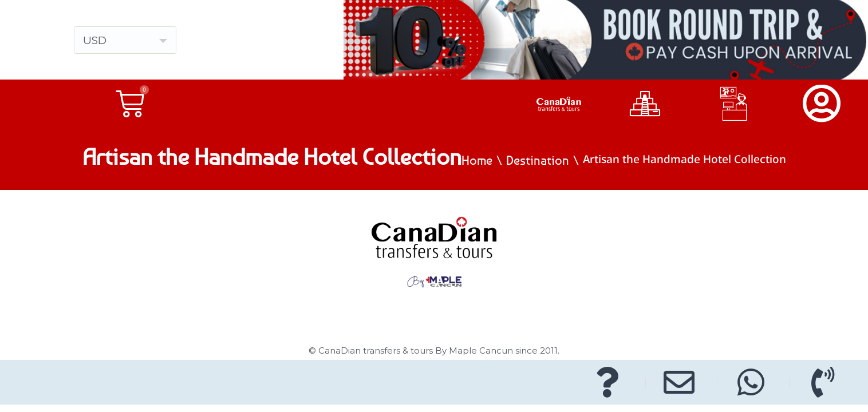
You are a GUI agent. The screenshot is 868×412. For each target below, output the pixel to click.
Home (477, 160)
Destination (538, 160)
